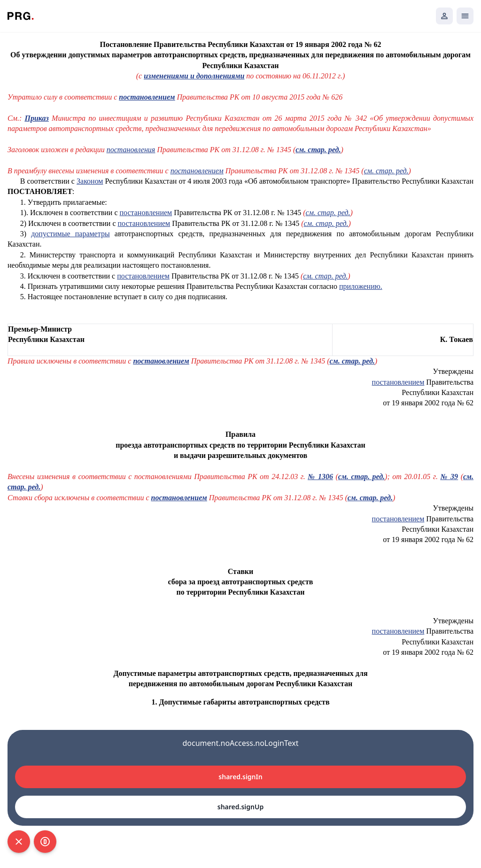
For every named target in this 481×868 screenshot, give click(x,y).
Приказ (36, 118)
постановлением (147, 97)
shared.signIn (240, 777)
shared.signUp (240, 807)
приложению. (361, 286)
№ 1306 (320, 477)
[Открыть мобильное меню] (465, 16)
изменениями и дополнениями (194, 76)
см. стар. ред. (318, 150)
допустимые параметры (70, 234)
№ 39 (449, 477)
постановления (131, 150)
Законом (90, 181)
